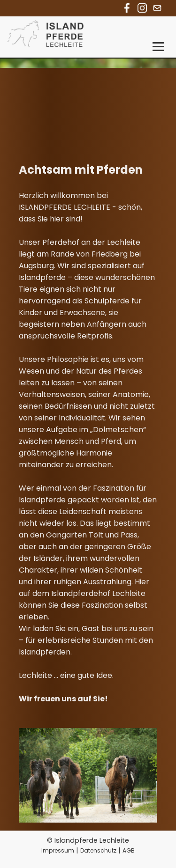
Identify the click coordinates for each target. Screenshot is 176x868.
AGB (129, 850)
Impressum (58, 850)
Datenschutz (98, 850)
